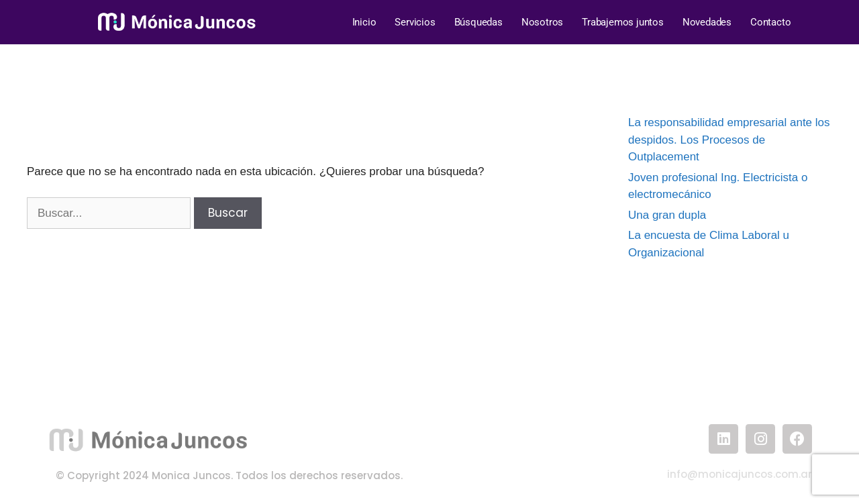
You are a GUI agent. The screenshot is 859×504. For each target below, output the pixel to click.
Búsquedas (478, 22)
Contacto (770, 22)
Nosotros (542, 22)
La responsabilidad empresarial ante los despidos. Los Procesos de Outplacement (729, 140)
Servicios (415, 22)
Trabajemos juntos (623, 22)
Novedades (707, 22)
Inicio (364, 22)
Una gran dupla (667, 215)
